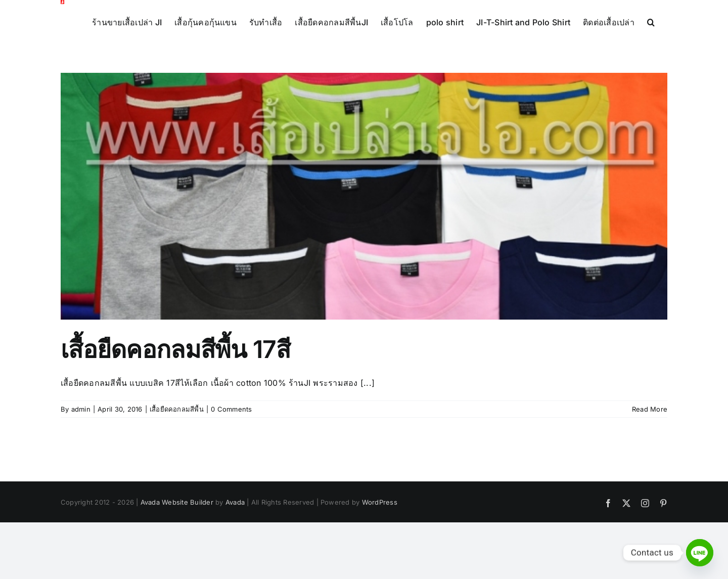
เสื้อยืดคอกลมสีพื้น (177, 409)
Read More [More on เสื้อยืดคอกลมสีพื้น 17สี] (650, 409)
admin (81, 409)
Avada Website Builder (177, 502)
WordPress (380, 502)
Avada (235, 502)
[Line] (700, 553)
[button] (651, 21)
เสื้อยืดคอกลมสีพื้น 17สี (176, 349)
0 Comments (231, 409)
